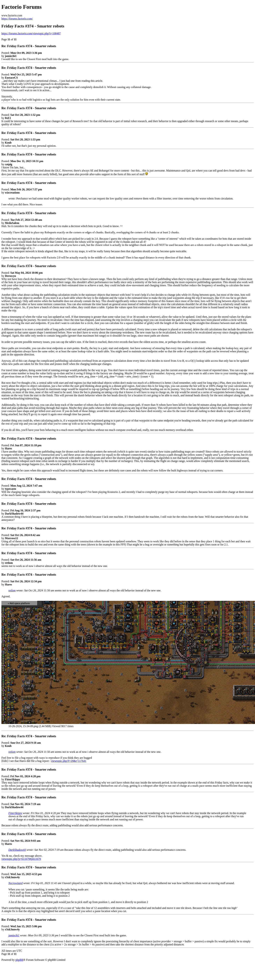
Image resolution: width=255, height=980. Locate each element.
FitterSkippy (15, 813)
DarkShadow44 (17, 850)
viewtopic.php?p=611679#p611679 (21, 859)
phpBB (19, 960)
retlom (12, 590)
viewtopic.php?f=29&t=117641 (69, 761)
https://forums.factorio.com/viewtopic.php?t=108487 (31, 33)
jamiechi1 (14, 935)
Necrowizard (15, 883)
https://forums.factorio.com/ (17, 19)
